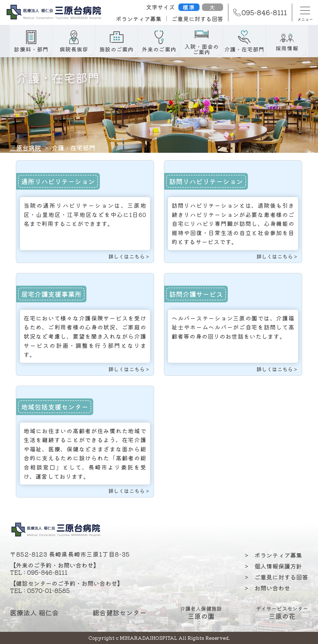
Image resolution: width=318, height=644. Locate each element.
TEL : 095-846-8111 (39, 572)
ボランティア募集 (139, 19)
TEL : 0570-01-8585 (40, 590)
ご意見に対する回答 (197, 19)
